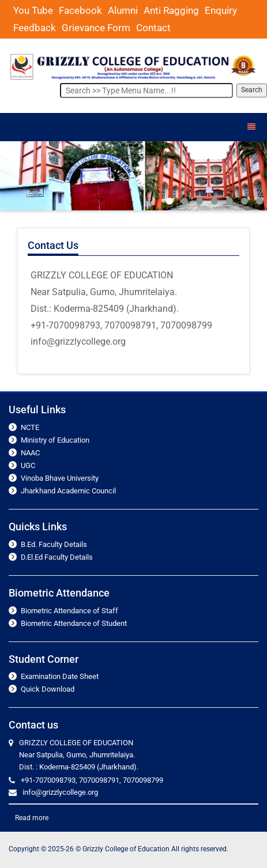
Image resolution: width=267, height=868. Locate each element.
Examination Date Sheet (60, 676)
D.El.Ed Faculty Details (57, 557)
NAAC (30, 453)
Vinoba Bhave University (60, 478)
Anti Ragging (171, 10)
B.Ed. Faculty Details (54, 544)
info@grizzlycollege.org (60, 792)
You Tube (33, 10)
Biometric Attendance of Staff (69, 611)
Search (252, 90)
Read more (32, 818)
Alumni (123, 10)
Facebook (80, 10)
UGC (28, 465)
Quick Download (48, 689)
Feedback (35, 28)
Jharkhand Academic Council (68, 491)
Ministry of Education (55, 440)
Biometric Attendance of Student (74, 623)
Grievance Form (96, 28)
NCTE (30, 427)
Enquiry (221, 10)
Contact (153, 28)
